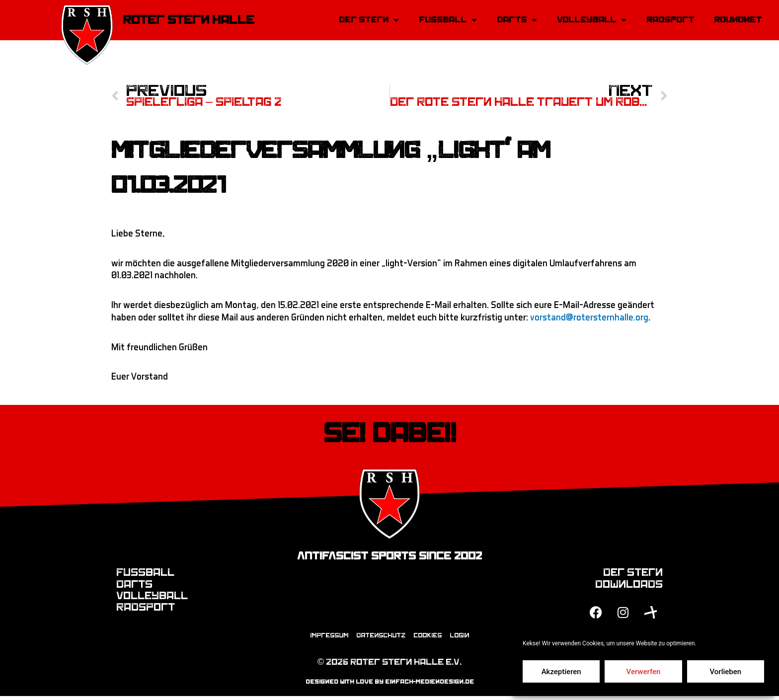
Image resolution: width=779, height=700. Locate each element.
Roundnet (738, 20)
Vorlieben (725, 672)
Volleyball (592, 20)
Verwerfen (644, 672)
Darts (517, 20)
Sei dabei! (390, 435)
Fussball (448, 20)
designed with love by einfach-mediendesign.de (390, 686)
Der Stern (369, 20)
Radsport (670, 20)
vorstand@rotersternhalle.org (589, 318)
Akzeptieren (561, 672)
